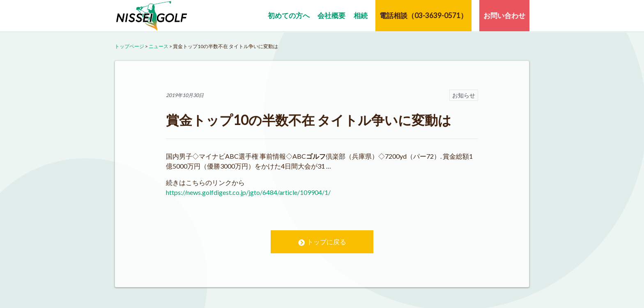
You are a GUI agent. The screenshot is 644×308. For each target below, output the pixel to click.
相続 (361, 15)
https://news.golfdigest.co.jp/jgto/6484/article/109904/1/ (248, 192)
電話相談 (423, 15)
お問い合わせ (504, 15)
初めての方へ (289, 15)
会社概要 (331, 15)
